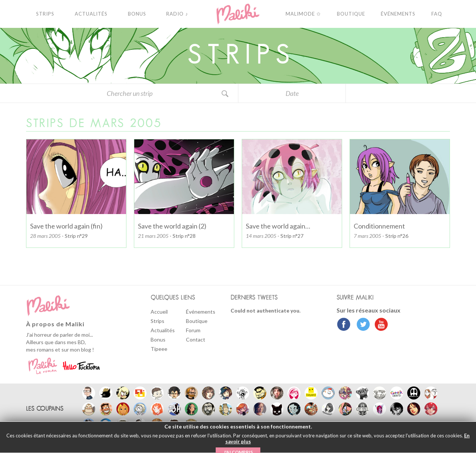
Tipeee (159, 349)
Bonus (158, 339)
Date (292, 93)
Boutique (197, 321)
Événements (201, 312)
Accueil (159, 312)
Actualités (163, 330)
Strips (157, 321)
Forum (193, 330)
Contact (196, 339)
